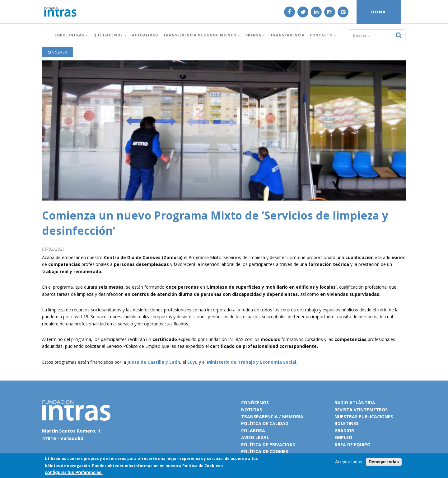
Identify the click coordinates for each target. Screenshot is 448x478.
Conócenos (255, 402)
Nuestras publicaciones (364, 416)
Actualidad (145, 35)
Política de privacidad (268, 445)
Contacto (323, 35)
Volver (58, 52)
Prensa (255, 35)
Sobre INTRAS (71, 35)
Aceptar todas (348, 462)
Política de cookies (265, 451)
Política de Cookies (201, 466)
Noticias (252, 410)
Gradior (344, 431)
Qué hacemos (110, 35)
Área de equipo (352, 445)
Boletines (346, 423)
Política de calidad (265, 423)
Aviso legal (255, 437)
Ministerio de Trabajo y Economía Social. (252, 362)
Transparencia (287, 35)
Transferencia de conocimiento (202, 35)
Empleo (343, 437)
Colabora (253, 431)
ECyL (192, 362)
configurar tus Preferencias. (74, 472)
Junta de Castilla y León (154, 362)
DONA (379, 12)
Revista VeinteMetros (361, 410)
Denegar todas (384, 462)
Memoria (293, 416)
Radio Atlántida (355, 402)
